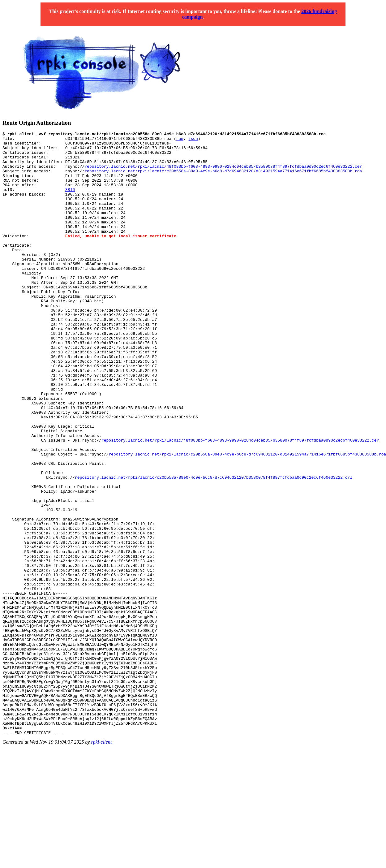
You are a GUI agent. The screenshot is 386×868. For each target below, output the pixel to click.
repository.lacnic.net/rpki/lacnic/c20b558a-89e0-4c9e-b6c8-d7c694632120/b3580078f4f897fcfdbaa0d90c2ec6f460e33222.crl (214, 547)
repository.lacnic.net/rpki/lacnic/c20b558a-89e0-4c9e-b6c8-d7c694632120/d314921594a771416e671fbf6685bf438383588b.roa (223, 179)
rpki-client (101, 863)
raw (180, 140)
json (193, 140)
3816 (70, 201)
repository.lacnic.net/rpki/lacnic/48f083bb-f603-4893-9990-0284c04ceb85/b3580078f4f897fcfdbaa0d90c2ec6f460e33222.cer (223, 174)
